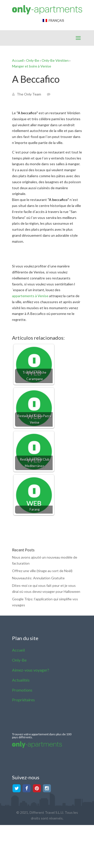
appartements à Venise (30, 296)
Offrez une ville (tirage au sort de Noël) (42, 571)
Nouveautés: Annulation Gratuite (38, 578)
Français (53, 20)
